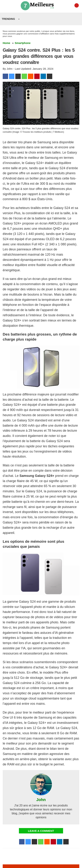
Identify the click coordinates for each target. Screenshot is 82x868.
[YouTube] (77, 5)
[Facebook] (5, 76)
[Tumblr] (18, 76)
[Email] (50, 76)
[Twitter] (12, 76)
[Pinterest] (37, 76)
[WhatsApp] (24, 76)
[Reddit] (31, 76)
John (41, 800)
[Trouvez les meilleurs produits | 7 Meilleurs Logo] (38, 5)
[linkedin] (43, 76)
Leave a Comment (41, 831)
